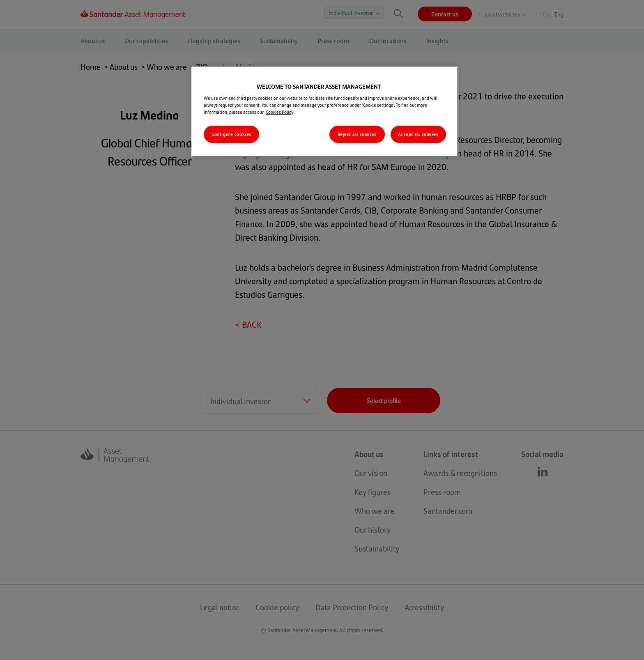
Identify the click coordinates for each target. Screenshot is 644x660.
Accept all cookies (418, 134)
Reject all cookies (357, 134)
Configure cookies (231, 134)
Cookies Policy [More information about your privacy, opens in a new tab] (279, 112)
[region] (325, 112)
